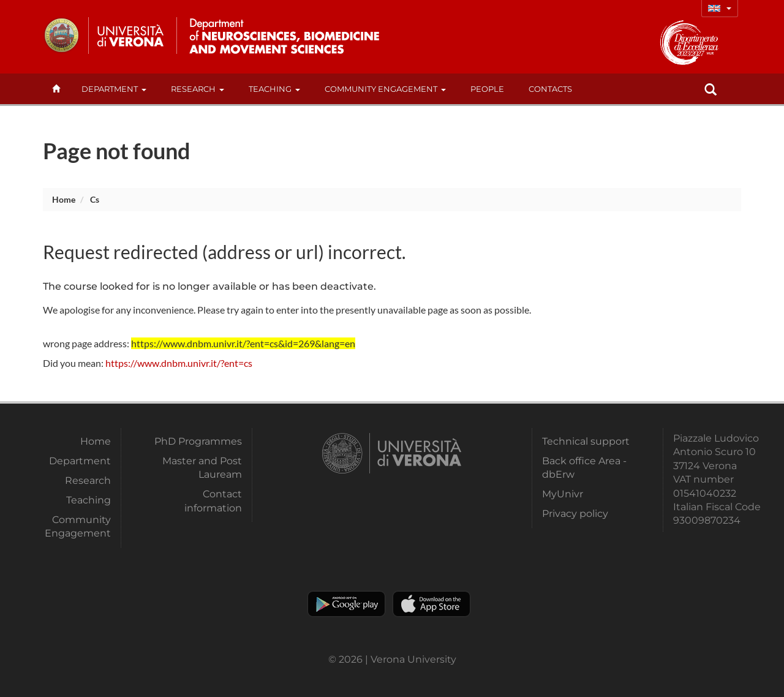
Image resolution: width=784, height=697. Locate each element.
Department (114, 89)
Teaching (274, 89)
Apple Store (432, 604)
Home (64, 199)
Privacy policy (575, 514)
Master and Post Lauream (202, 468)
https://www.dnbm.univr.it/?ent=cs (179, 363)
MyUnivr (563, 494)
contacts (550, 89)
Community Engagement (385, 89)
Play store (346, 604)
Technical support (586, 441)
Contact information (213, 501)
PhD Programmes (198, 441)
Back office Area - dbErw (584, 468)
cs (95, 199)
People (487, 89)
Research (198, 89)
